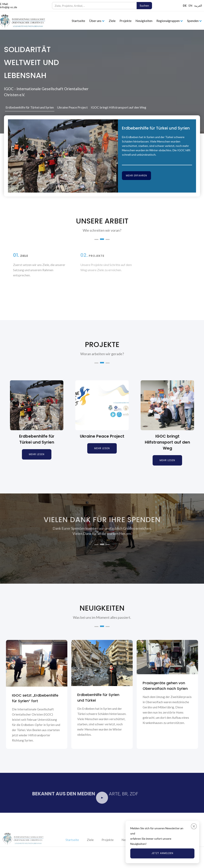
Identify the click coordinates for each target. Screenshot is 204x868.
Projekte (126, 21)
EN (190, 5)
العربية (198, 5)
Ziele (112, 21)
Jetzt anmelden (162, 853)
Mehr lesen (37, 454)
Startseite (78, 21)
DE (185, 5)
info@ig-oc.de (9, 7)
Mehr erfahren (136, 175)
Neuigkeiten (144, 21)
